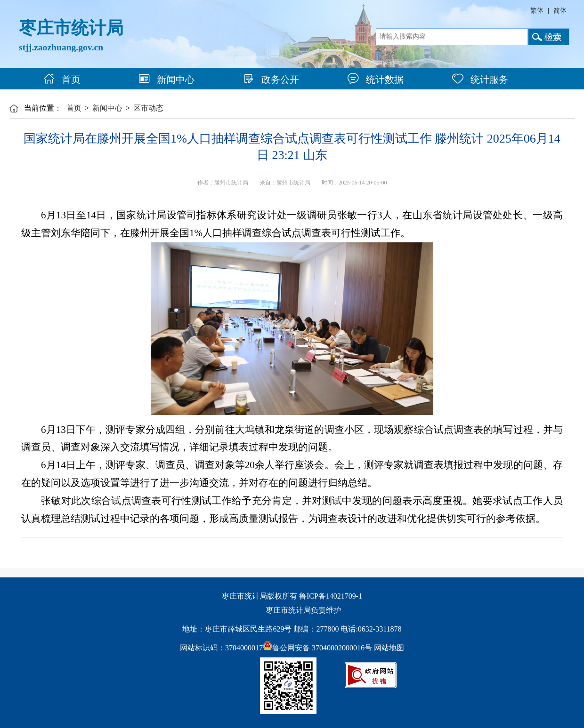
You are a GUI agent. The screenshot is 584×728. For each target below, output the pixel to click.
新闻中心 (166, 80)
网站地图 (389, 648)
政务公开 (271, 80)
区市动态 (148, 108)
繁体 (537, 11)
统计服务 (480, 80)
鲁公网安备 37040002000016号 (317, 648)
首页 (62, 80)
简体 (560, 11)
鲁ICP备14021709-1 (331, 596)
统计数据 (376, 80)
